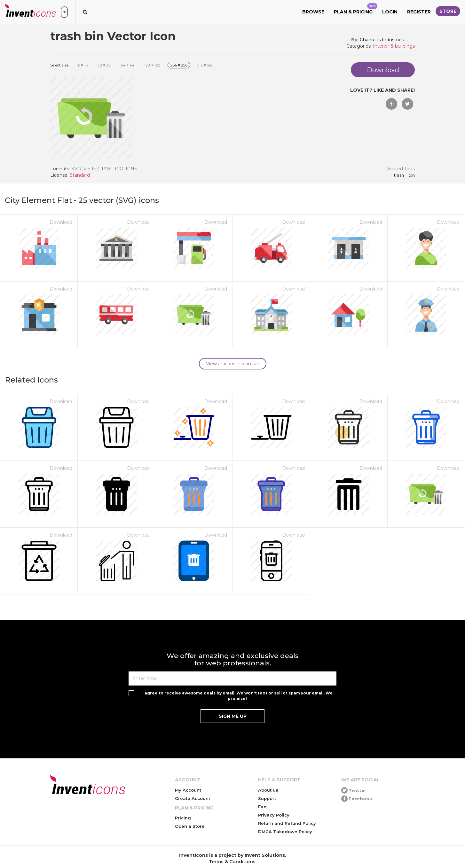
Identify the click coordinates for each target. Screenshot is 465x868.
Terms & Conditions (232, 862)
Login (390, 12)
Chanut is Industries (382, 40)
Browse (313, 12)
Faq (262, 807)
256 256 (179, 65)
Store (448, 11)
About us (268, 790)
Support (267, 798)
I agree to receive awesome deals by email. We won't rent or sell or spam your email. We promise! (237, 696)
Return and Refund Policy (287, 823)
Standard (80, 175)
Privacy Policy (274, 815)
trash (399, 175)
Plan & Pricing (356, 9)
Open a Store (190, 826)
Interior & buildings (394, 46)
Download (61, 222)
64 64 (127, 65)
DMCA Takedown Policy (285, 832)
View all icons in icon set (233, 364)
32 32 (104, 65)
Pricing (183, 818)
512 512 (205, 65)
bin (412, 175)
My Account (188, 790)
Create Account (193, 798)
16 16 (82, 65)
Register (419, 12)
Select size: (60, 65)
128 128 (152, 65)
